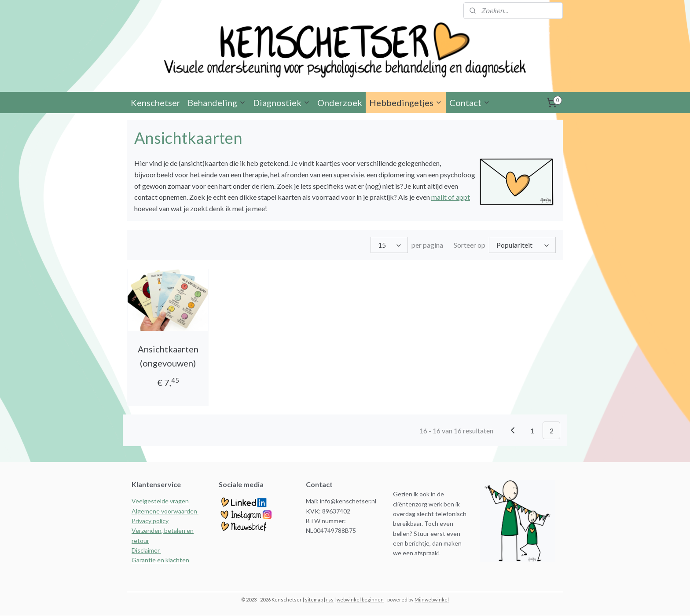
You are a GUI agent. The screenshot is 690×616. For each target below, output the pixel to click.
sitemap (314, 600)
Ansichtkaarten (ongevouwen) (168, 357)
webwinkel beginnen (360, 600)
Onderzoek (340, 103)
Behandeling (217, 103)
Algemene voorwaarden (165, 511)
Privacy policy (150, 522)
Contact (470, 103)
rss (330, 600)
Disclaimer (146, 551)
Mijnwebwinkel (432, 600)
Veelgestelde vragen (160, 502)
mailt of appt (451, 198)
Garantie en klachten (160, 561)
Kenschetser (156, 103)
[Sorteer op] (522, 246)
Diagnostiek (282, 103)
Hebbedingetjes (406, 103)
